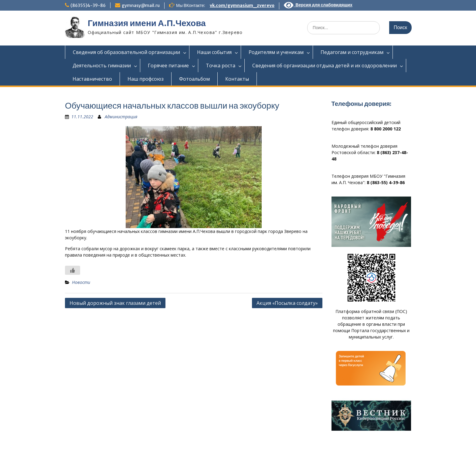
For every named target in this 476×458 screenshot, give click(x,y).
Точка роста (221, 66)
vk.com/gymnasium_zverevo (242, 5)
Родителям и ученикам (276, 52)
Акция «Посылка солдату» (287, 303)
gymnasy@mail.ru (141, 5)
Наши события (214, 52)
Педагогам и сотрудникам (352, 52)
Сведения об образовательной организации (126, 52)
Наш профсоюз (146, 79)
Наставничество (92, 79)
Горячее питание (168, 66)
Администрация (121, 117)
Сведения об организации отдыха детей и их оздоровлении (325, 66)
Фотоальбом (194, 79)
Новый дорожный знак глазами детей (115, 303)
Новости (81, 282)
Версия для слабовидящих (318, 5)
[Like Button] (73, 270)
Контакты (237, 79)
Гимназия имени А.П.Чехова (147, 23)
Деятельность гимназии (102, 66)
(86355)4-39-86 (88, 5)
